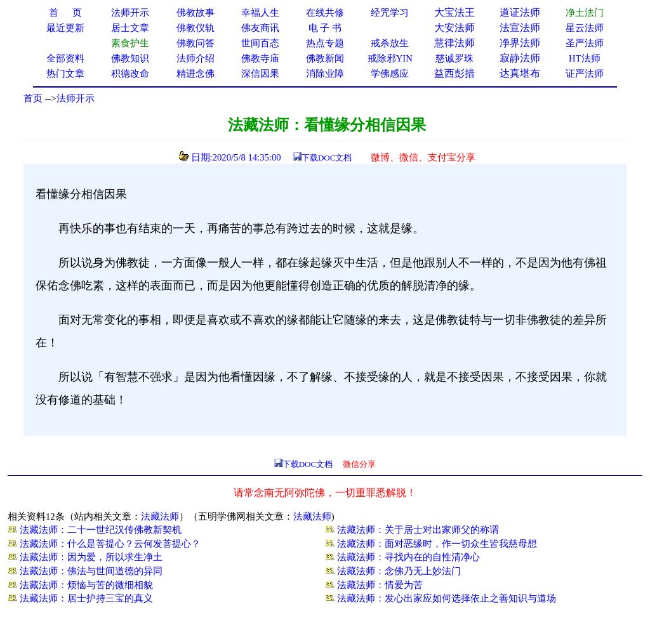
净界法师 (520, 43)
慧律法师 (454, 43)
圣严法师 (585, 43)
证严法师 (585, 74)
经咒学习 (390, 13)
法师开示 (76, 98)
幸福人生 (260, 13)
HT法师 (585, 58)
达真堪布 (520, 73)
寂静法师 (520, 58)
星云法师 (585, 28)
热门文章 (65, 74)
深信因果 (260, 74)
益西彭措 (454, 73)
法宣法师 (520, 28)
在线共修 (325, 13)
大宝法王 (454, 12)
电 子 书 (325, 28)
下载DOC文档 (327, 158)
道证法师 (520, 12)
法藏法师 (160, 516)
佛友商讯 (260, 28)
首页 (33, 98)
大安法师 (454, 28)
